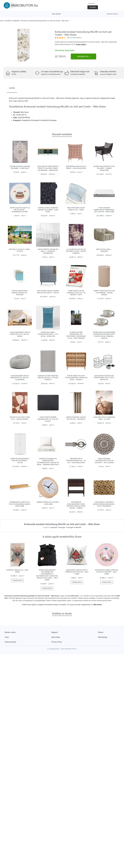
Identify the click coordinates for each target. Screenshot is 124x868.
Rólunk (101, 632)
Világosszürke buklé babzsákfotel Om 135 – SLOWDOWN (20, 378)
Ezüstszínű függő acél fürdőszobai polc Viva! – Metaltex (104, 378)
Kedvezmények (10, 642)
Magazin (55, 632)
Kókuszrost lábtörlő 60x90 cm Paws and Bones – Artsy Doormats (104, 504)
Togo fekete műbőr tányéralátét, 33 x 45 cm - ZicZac (48, 419)
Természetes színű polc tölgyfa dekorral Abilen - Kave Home (20, 504)
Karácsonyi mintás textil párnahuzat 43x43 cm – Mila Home (77, 572)
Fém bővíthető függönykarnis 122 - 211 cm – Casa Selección (76, 461)
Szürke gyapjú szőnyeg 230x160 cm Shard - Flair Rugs (48, 210)
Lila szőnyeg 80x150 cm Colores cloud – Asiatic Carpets (76, 251)
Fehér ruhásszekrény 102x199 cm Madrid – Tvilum (20, 461)
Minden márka (10, 632)
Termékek (8, 21)
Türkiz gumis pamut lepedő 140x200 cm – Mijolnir (20, 293)
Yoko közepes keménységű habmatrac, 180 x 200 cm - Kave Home (104, 210)
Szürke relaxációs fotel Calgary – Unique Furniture (104, 168)
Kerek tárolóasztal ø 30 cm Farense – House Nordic (104, 293)
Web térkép (56, 14)
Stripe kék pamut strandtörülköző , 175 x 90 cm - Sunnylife (48, 334)
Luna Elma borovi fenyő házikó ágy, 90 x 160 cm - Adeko (20, 334)
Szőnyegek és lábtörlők (74, 527)
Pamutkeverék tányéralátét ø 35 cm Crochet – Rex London (104, 461)
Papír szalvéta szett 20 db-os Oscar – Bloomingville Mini (20, 210)
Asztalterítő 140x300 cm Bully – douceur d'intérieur (48, 251)
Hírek (7, 637)
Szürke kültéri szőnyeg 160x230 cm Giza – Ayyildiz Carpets (48, 378)
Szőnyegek (62, 527)
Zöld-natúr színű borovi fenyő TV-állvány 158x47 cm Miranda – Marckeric (48, 168)
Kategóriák (16, 21)
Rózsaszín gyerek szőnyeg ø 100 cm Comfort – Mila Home (107, 572)
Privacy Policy (113, 14)
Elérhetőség (103, 637)
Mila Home (27, 605)
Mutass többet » (81, 44)
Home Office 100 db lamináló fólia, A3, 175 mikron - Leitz (76, 293)
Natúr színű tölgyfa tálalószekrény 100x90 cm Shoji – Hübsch (76, 378)
